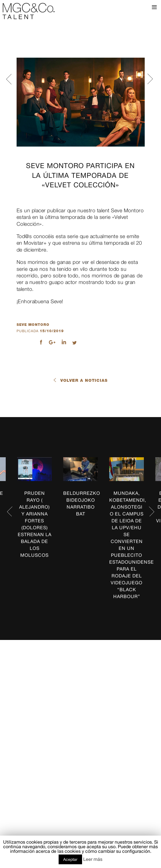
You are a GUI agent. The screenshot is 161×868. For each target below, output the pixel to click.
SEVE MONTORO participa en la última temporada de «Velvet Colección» (80, 175)
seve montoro (33, 325)
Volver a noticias (84, 380)
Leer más (93, 859)
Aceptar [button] (70, 859)
